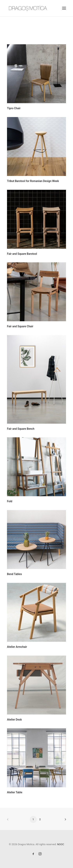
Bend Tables (15, 574)
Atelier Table (15, 792)
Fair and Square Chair (20, 326)
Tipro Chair (14, 108)
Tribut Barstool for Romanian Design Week (33, 181)
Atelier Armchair (17, 647)
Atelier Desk (14, 720)
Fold (10, 501)
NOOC (61, 844)
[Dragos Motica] (28, 8)
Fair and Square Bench (21, 429)
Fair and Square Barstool (22, 254)
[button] (64, 8)
